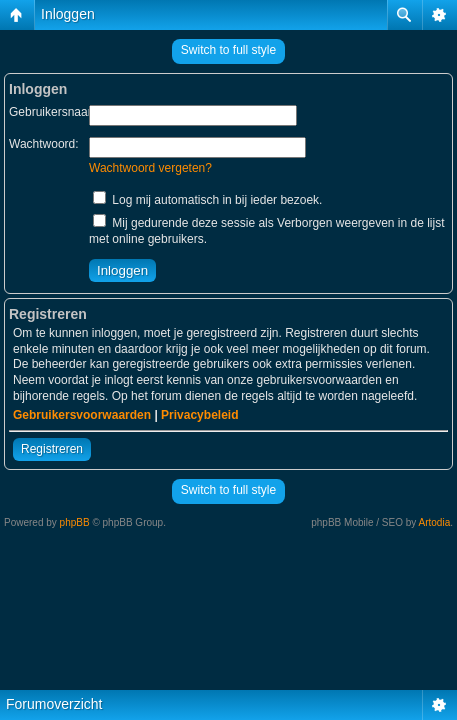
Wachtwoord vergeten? (150, 168)
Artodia (435, 522)
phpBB (75, 522)
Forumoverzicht (54, 704)
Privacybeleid (199, 415)
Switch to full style (228, 50)
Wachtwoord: (44, 144)
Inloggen (68, 14)
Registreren (52, 449)
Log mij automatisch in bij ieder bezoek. (207, 200)
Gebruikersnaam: (55, 112)
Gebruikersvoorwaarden (82, 415)
